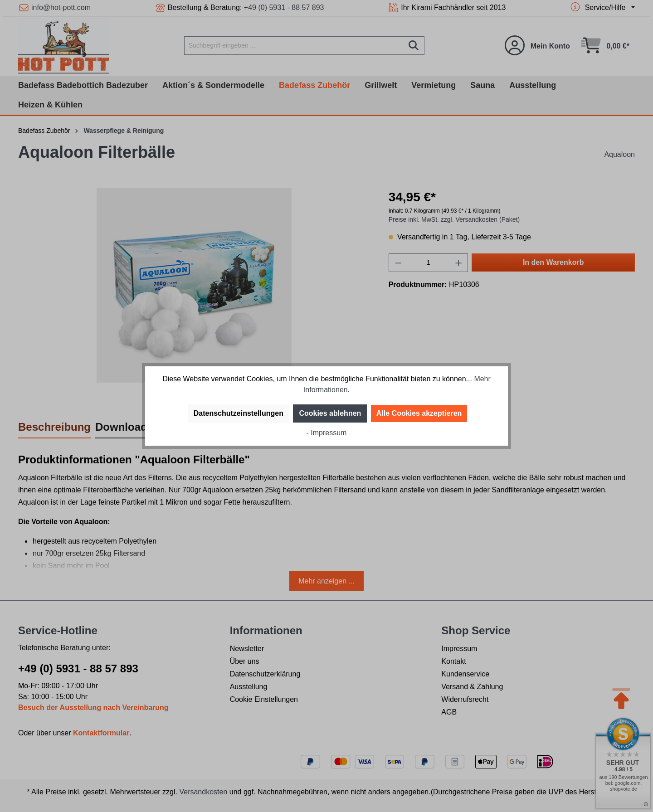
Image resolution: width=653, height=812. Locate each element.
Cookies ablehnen (330, 413)
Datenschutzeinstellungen (239, 413)
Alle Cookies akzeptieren (419, 413)
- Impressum (327, 433)
